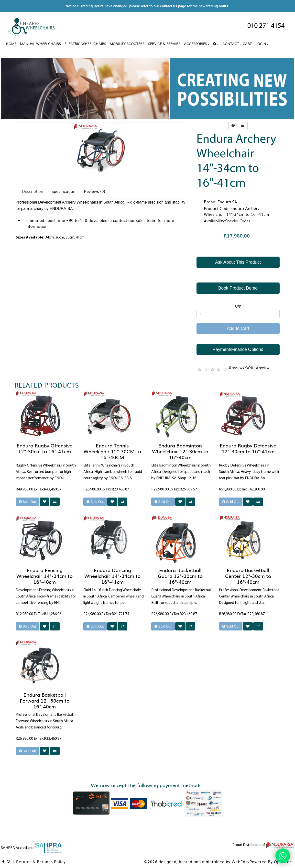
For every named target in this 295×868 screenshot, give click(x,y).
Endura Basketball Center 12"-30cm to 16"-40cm (248, 576)
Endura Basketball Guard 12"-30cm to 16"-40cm (180, 576)
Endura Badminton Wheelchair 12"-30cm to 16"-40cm (180, 451)
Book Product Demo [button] (238, 288)
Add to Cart (238, 328)
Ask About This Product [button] (238, 262)
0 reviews (236, 368)
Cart (247, 43)
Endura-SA (227, 202)
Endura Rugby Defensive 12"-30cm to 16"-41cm (248, 448)
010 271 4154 (266, 26)
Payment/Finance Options (238, 349)
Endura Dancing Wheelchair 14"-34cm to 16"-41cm (112, 576)
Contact (231, 43)
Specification (64, 191)
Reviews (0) (94, 191)
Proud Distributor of (263, 845)
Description (33, 191)
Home (11, 43)
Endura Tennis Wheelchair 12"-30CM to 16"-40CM (112, 451)
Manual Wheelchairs (40, 43)
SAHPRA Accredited (32, 848)
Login (262, 43)
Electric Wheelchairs (85, 43)
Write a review (258, 368)
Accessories (197, 43)
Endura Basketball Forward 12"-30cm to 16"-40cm (45, 700)
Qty (238, 306)
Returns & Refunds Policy (41, 862)
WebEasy (241, 862)
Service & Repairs (164, 43)
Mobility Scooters (127, 43)
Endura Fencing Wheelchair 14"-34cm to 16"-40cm (44, 576)
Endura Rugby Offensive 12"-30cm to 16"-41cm (44, 448)
